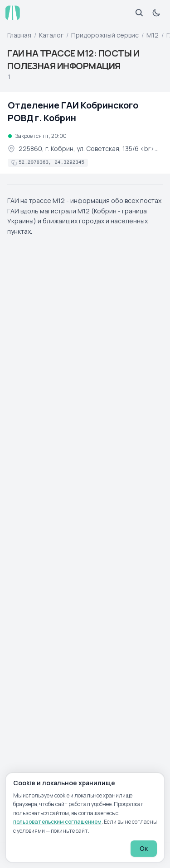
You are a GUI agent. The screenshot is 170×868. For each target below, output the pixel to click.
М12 (153, 35)
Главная (19, 35)
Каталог (51, 35)
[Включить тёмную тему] (156, 13)
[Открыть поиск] (139, 13)
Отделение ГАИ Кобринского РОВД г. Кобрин (73, 111)
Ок (144, 848)
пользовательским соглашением (57, 822)
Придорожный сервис (105, 35)
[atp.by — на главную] (13, 13)
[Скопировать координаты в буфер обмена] (48, 163)
